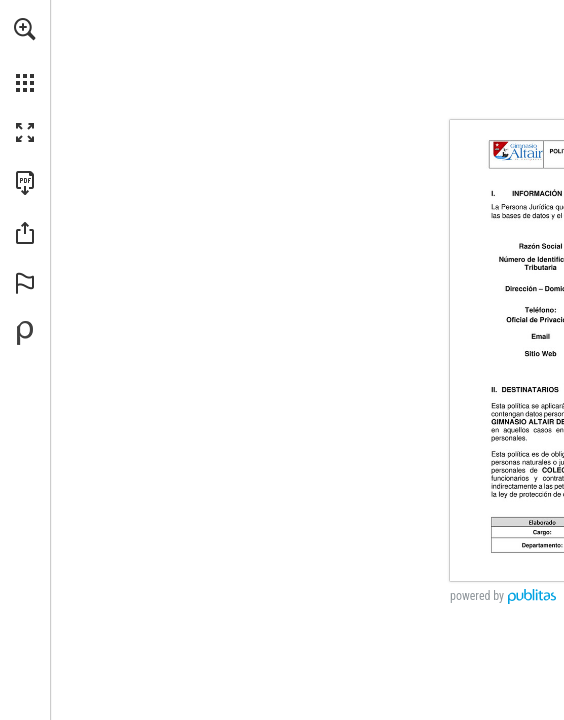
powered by (477, 596)
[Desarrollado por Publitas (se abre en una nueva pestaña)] (25, 333)
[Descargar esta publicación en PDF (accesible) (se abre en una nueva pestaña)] (25, 183)
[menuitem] (25, 55)
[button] (25, 29)
